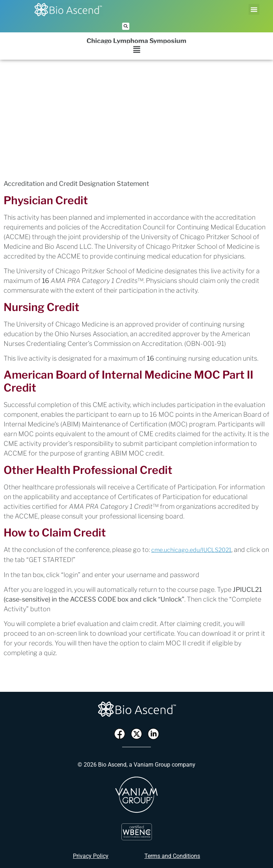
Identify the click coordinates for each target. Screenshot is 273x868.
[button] (254, 9)
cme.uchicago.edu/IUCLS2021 (191, 550)
